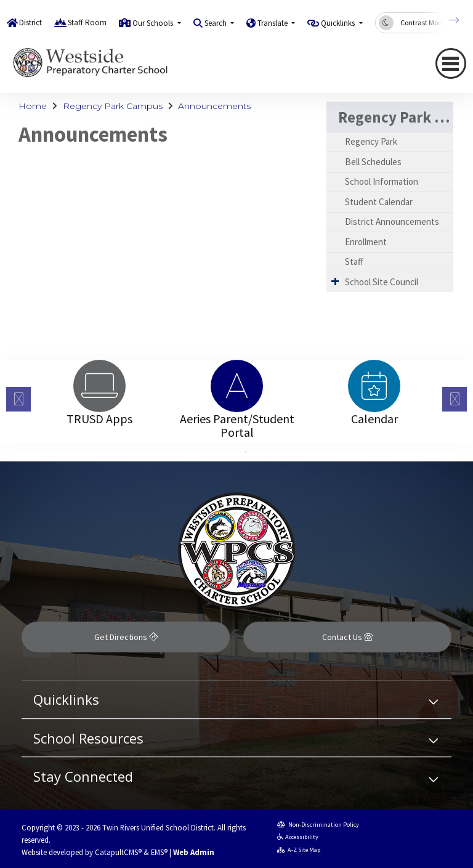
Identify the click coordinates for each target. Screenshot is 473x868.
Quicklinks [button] (339, 23)
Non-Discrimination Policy (318, 825)
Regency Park (371, 141)
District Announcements (392, 221)
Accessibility (298, 837)
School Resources (88, 738)
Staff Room (87, 22)
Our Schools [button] (154, 23)
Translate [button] (273, 23)
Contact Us (347, 637)
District (30, 22)
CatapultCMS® (118, 852)
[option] (99, 386)
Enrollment (366, 242)
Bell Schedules (373, 162)
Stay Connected (83, 776)
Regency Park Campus (113, 106)
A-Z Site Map (299, 850)
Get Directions (126, 637)
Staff (354, 262)
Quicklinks (66, 699)
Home (33, 106)
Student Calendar (379, 202)
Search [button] (216, 23)
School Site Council (382, 282)
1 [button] (227, 452)
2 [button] (246, 452)
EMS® (159, 852)
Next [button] (455, 399)
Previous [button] (18, 399)
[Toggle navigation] (451, 63)
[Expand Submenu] (335, 281)
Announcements (214, 106)
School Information (382, 181)
